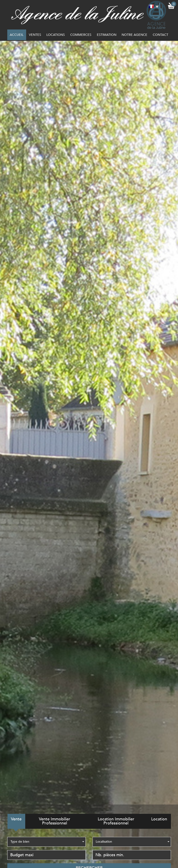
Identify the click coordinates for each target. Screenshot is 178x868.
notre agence (134, 35)
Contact (160, 35)
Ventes (35, 35)
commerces (81, 35)
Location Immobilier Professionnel (116, 821)
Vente (16, 819)
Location (159, 819)
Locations (56, 35)
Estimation (107, 35)
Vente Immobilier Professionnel (55, 821)
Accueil (17, 35)
